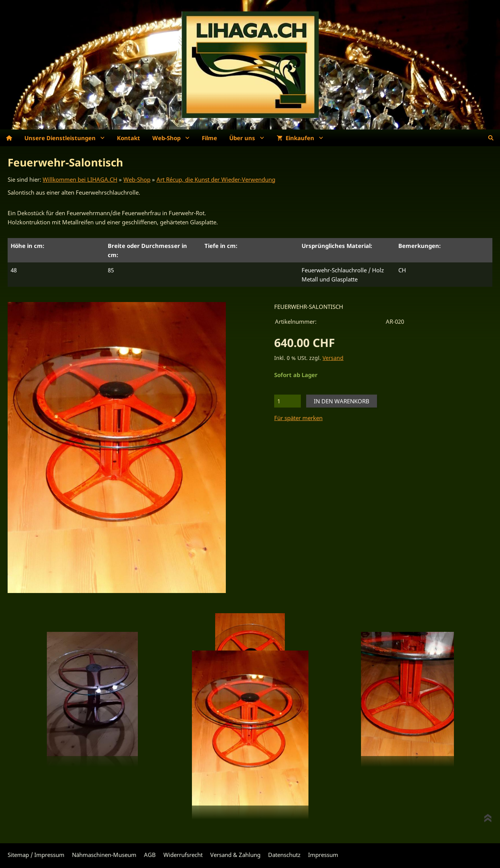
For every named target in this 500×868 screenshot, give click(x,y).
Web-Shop (137, 179)
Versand (333, 358)
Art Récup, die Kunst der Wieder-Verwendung (216, 179)
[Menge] (288, 401)
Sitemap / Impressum (36, 855)
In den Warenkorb (342, 401)
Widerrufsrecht (183, 855)
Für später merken (298, 418)
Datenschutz (284, 855)
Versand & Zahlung (235, 855)
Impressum (323, 855)
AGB (150, 855)
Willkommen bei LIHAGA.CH (80, 179)
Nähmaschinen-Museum (104, 855)
